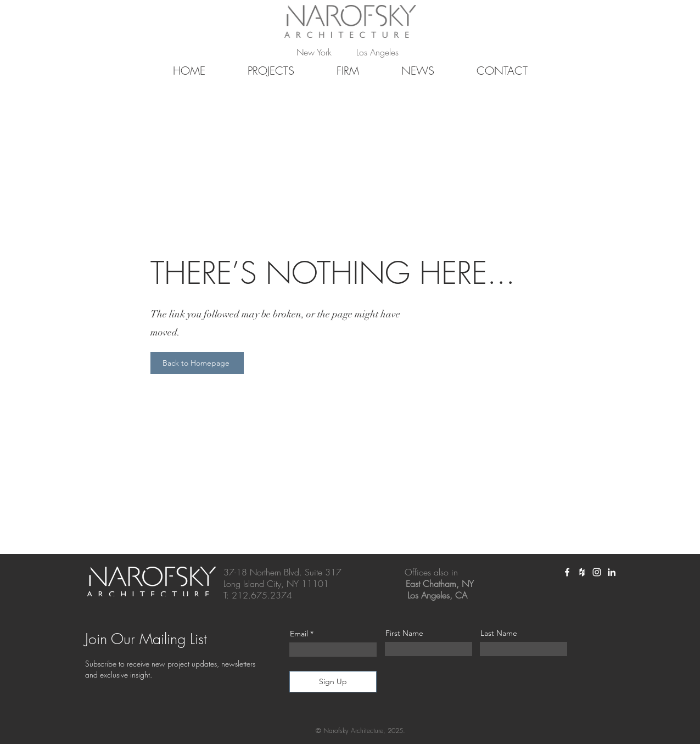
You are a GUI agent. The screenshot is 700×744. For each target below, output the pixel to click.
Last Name (499, 633)
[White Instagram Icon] (597, 572)
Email (299, 634)
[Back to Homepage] (197, 363)
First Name (404, 633)
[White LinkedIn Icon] (612, 572)
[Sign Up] (333, 682)
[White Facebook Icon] (567, 572)
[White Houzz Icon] (582, 572)
